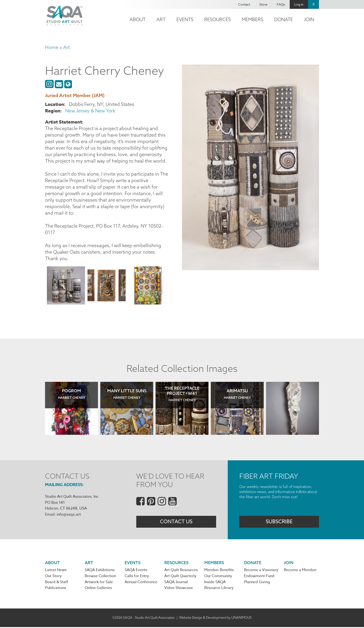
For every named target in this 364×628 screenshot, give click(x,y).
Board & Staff (57, 583)
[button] (66, 286)
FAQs (281, 4)
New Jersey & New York (90, 111)
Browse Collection (100, 577)
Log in (299, 4)
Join (309, 19)
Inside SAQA (215, 583)
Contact (244, 4)
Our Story (53, 577)
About (138, 19)
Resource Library (219, 589)
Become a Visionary (261, 571)
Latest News (56, 571)
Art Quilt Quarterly (180, 577)
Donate (284, 19)
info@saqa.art (69, 514)
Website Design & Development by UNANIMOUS (215, 618)
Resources (218, 19)
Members (252, 19)
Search (314, 4)
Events (185, 19)
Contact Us (176, 522)
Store (263, 4)
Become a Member (300, 571)
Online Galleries (98, 589)
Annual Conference (141, 583)
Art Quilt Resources (181, 571)
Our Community (218, 577)
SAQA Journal (176, 583)
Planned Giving (257, 583)
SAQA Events (136, 571)
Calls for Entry (137, 577)
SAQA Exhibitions (100, 571)
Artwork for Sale (99, 583)
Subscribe (279, 522)
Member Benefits (219, 571)
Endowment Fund (259, 577)
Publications (56, 589)
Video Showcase (179, 589)
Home (52, 47)
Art (161, 19)
